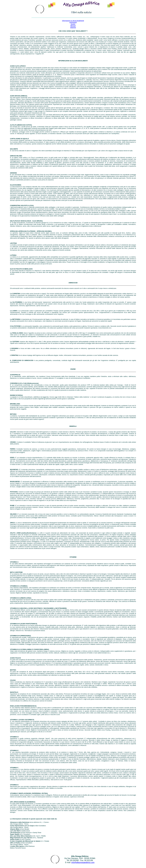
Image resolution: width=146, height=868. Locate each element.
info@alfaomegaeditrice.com (83, 862)
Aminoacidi (73, 22)
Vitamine (73, 27)
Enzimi (73, 24)
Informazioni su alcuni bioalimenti (73, 21)
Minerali (73, 26)
